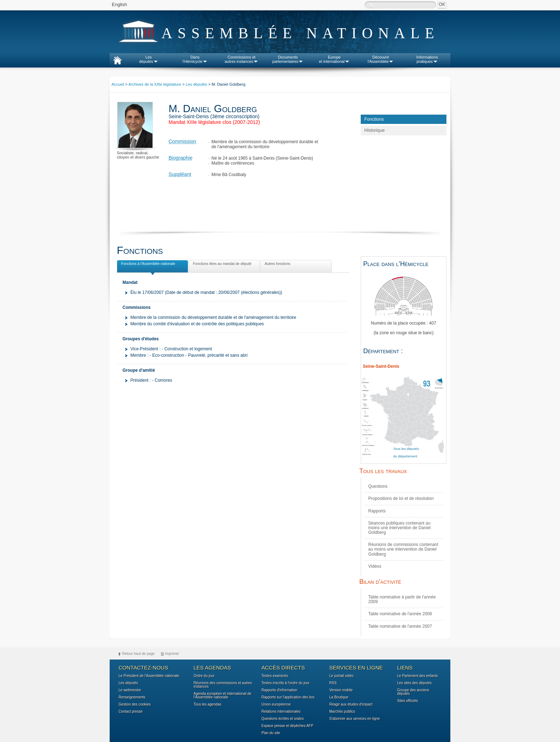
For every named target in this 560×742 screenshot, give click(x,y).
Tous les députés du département (406, 453)
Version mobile (341, 690)
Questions (378, 486)
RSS (333, 683)
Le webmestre (130, 690)
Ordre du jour (204, 676)
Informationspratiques (427, 59)
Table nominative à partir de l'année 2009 (402, 599)
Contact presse (131, 712)
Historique (374, 130)
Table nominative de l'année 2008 (400, 614)
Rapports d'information (279, 690)
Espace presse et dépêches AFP (287, 726)
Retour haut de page (138, 654)
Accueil (118, 84)
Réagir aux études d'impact (351, 705)
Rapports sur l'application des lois (288, 697)
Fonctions (374, 119)
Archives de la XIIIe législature (155, 84)
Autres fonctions (277, 265)
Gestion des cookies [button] (135, 705)
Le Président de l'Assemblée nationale (149, 676)
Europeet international (334, 59)
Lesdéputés (148, 59)
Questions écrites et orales (282, 719)
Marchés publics (342, 712)
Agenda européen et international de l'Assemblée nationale (222, 696)
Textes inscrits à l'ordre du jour (286, 683)
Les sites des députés (414, 683)
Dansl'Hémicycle (195, 59)
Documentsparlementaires (288, 59)
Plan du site (271, 733)
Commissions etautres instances (241, 59)
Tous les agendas (207, 705)
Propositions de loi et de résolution (401, 498)
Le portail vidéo (341, 676)
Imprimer (172, 654)
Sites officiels (407, 701)
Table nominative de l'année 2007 (400, 626)
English (119, 4)
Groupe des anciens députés (413, 692)
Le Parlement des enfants (417, 676)
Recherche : (371, 6)
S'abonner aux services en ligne (354, 719)
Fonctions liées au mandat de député (221, 265)
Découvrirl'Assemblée (381, 59)
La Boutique (339, 697)
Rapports (377, 511)
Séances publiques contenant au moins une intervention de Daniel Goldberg (399, 528)
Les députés (196, 84)
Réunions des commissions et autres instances (223, 685)
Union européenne (276, 705)
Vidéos (375, 566)
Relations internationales (281, 712)
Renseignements (132, 697)
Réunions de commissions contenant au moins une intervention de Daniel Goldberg (403, 549)
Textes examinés (275, 676)
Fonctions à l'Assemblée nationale (147, 265)
